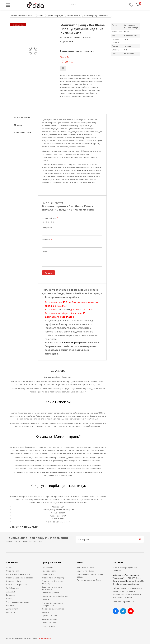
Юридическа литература (53, 609)
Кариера (10, 605)
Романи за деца (73, 16)
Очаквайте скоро (49, 574)
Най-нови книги (49, 571)
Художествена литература (54, 578)
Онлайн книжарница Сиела (23, 16)
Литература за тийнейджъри (55, 596)
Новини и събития (14, 581)
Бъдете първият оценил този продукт (77, 51)
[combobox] (96, 5)
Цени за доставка (22, 132)
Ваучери (46, 612)
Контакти (10, 612)
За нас (9, 567)
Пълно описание (22, 118)
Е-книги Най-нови (49, 623)
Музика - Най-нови (50, 616)
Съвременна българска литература (52, 582)
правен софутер (71, 343)
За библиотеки (13, 588)
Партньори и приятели (16, 585)
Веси (71, 42)
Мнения (18, 125)
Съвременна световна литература (52, 588)
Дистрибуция (12, 609)
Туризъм (46, 600)
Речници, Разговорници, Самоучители (53, 604)
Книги (41, 16)
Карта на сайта (45, 638)
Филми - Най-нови (50, 619)
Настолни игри (48, 626)
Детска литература (55, 16)
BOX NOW (65, 309)
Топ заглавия (48, 567)
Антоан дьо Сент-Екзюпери (79, 37)
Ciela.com (117, 571)
